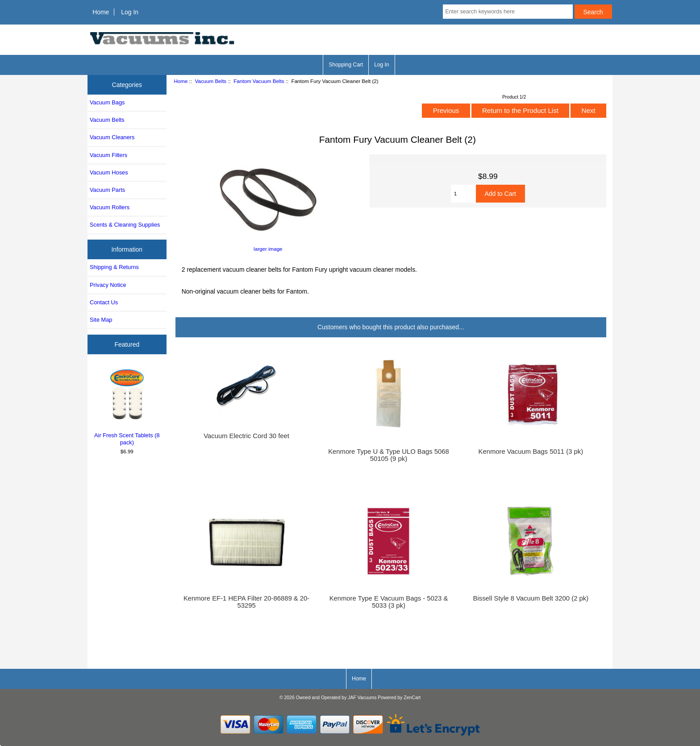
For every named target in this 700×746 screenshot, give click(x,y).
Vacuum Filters (108, 155)
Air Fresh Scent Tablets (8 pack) (127, 406)
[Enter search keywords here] (508, 12)
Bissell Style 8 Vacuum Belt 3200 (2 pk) (531, 598)
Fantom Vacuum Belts (259, 81)
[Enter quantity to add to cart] (463, 194)
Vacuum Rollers (110, 207)
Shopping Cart (346, 65)
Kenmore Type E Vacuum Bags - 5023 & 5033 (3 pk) (389, 602)
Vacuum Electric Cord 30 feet (246, 436)
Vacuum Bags (107, 102)
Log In (130, 12)
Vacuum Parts (107, 190)
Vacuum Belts (210, 81)
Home (101, 12)
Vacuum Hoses (109, 172)
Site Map (101, 320)
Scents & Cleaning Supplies (125, 225)
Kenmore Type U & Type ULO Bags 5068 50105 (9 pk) (389, 455)
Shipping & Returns (114, 267)
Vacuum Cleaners (112, 137)
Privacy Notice (108, 285)
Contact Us (104, 302)
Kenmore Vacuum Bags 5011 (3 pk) (531, 452)
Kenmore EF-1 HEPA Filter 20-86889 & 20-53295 (246, 602)
